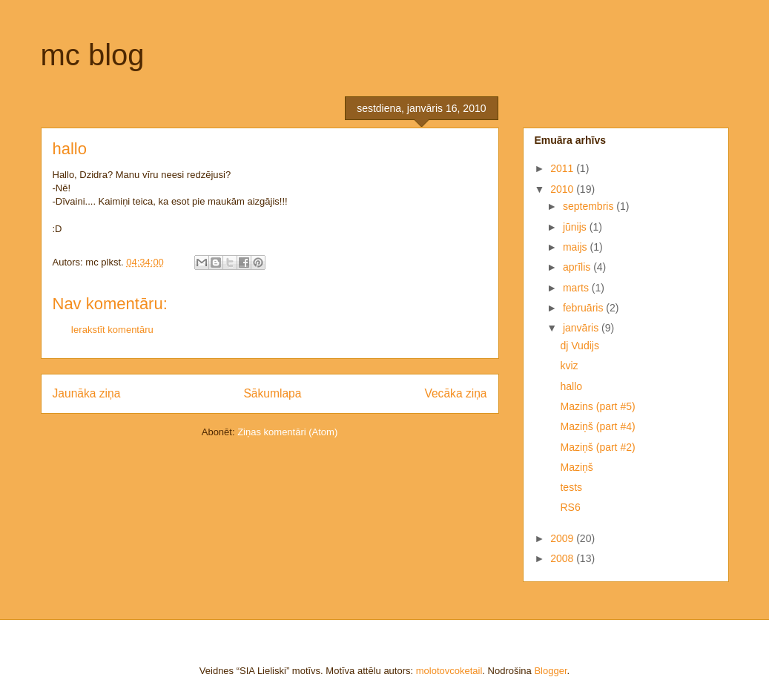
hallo (571, 386)
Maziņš (576, 467)
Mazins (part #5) (597, 406)
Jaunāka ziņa (87, 393)
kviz (569, 366)
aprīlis (578, 267)
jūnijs (576, 227)
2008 (563, 558)
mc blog (93, 55)
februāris (584, 308)
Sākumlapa (272, 393)
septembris (590, 206)
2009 (563, 538)
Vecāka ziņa (455, 393)
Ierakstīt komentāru (112, 330)
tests (571, 487)
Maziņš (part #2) (597, 447)
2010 (563, 189)
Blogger (550, 671)
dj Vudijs (579, 346)
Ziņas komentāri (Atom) (287, 432)
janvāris (582, 328)
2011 (563, 168)
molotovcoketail (449, 671)
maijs (577, 247)
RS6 (570, 507)
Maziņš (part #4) (597, 426)
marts (577, 288)
